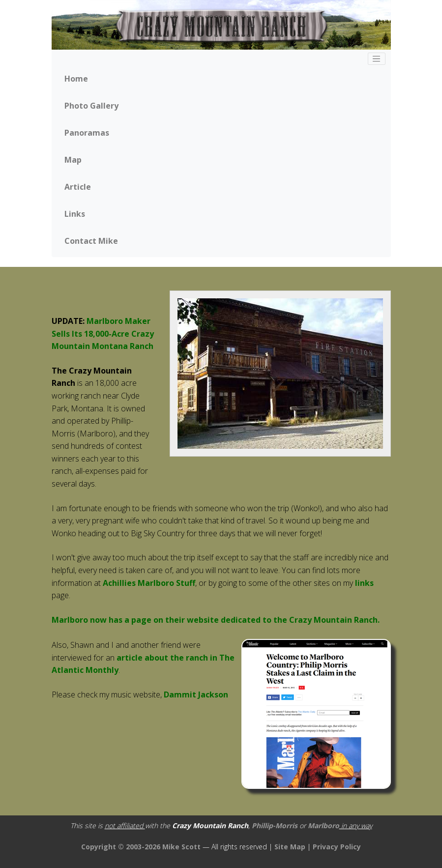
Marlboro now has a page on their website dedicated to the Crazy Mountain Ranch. (216, 620)
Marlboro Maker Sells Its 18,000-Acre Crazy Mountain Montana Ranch (103, 333)
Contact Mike (91, 241)
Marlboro (324, 825)
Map (73, 160)
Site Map (290, 847)
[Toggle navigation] (377, 59)
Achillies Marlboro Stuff (149, 583)
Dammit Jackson (196, 694)
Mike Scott (182, 847)
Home (76, 79)
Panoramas (87, 133)
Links (75, 214)
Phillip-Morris (275, 825)
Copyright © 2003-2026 (121, 847)
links (364, 583)
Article (78, 187)
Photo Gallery (91, 106)
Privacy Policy (337, 847)
